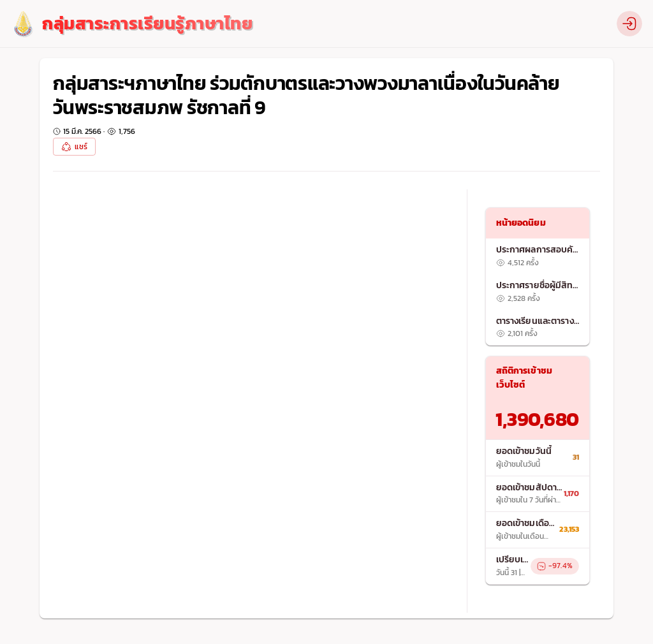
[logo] (131, 24)
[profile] (629, 24)
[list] (538, 292)
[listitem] (538, 256)
